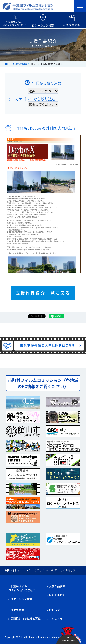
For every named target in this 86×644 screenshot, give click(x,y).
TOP (6, 64)
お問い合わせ (12, 570)
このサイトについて (46, 570)
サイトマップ (68, 570)
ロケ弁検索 (17, 610)
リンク (27, 570)
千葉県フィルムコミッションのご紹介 (22, 588)
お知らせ (54, 610)
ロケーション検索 (21, 599)
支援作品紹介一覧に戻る (43, 293)
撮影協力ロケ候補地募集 (25, 619)
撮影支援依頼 (57, 595)
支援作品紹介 (20, 64)
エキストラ (56, 619)
